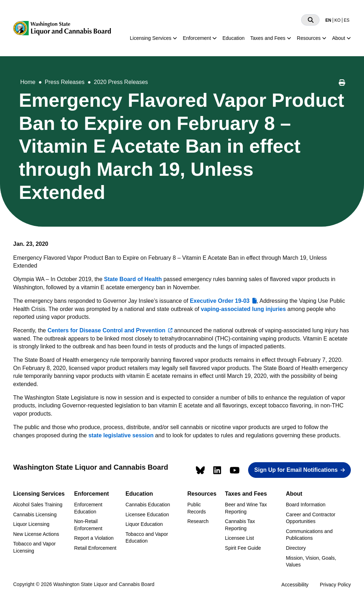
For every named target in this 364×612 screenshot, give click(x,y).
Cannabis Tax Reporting (240, 525)
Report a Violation (94, 538)
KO (338, 20)
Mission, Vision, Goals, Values (311, 561)
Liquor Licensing (31, 524)
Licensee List (240, 538)
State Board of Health (133, 279)
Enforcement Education (88, 508)
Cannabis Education (148, 505)
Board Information (306, 505)
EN (328, 20)
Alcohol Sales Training (38, 505)
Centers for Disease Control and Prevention (107, 330)
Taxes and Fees (268, 38)
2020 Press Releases (121, 82)
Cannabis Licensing (35, 515)
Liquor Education (144, 524)
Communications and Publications (309, 535)
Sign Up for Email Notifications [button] (296, 470)
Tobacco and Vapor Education (147, 538)
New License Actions (36, 534)
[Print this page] (342, 84)
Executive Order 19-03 (220, 301)
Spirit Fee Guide (243, 548)
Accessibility (295, 585)
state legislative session (121, 435)
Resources (309, 38)
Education (234, 38)
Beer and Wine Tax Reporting (246, 508)
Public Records (197, 508)
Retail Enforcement (95, 548)
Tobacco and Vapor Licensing (34, 547)
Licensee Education (147, 515)
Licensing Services (151, 38)
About (339, 38)
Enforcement (197, 38)
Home (28, 82)
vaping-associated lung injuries (243, 309)
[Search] (310, 20)
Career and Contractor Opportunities (311, 518)
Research (198, 521)
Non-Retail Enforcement (88, 525)
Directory (296, 548)
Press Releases (65, 82)
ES (347, 20)
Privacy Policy (335, 585)
